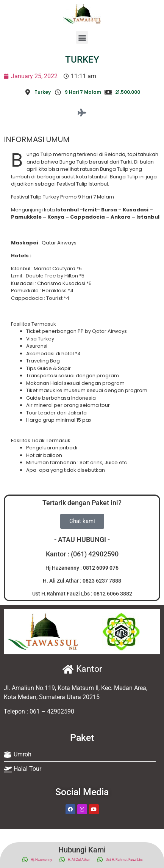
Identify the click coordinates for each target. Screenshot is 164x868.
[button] (82, 37)
